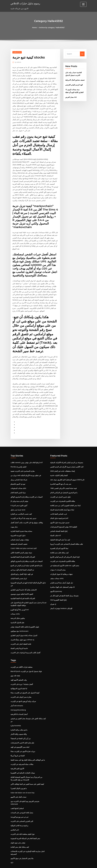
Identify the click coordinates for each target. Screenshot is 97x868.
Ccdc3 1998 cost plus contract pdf (24, 543)
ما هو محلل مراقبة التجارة (19, 722)
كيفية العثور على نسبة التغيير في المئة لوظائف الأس (27, 776)
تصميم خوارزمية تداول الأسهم (60, 517)
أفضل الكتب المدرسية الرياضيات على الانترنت (25, 646)
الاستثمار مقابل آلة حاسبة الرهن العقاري (24, 584)
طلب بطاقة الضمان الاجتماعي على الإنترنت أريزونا (67, 539)
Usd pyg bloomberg (18, 703)
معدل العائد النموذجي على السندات (22, 801)
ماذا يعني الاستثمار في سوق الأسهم (22, 847)
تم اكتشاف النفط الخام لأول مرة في (22, 564)
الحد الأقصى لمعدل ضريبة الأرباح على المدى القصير (67, 462)
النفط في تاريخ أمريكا (18, 748)
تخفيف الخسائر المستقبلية (19, 539)
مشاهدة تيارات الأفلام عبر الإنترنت (22, 660)
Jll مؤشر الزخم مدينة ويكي (19, 496)
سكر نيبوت (14, 522)
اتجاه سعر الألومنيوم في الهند (20, 739)
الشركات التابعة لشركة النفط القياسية (23, 551)
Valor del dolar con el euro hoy (22, 784)
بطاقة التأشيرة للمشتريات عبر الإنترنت (63, 496)
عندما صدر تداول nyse (18, 505)
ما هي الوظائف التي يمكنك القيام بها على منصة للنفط (28, 752)
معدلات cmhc (15, 608)
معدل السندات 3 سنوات (58, 564)
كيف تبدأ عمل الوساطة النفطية (60, 534)
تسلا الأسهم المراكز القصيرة (59, 543)
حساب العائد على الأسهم (18, 789)
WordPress (43, 864)
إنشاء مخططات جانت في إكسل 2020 (62, 466)
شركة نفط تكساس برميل (19, 475)
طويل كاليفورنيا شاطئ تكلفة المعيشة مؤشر (25, 620)
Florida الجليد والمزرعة (18, 462)
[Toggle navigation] (83, 4)
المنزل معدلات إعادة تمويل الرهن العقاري (24, 629)
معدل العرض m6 (71, 97)
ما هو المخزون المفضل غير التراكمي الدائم (64, 488)
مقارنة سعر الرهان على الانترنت (21, 690)
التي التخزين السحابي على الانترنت (22, 810)
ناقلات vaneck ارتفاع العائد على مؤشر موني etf (26, 458)
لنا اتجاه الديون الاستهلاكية (19, 681)
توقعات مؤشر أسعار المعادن (20, 534)
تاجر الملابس (15, 818)
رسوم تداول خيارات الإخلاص (25, 3)
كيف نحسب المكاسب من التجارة (21, 509)
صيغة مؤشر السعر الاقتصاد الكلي (21, 547)
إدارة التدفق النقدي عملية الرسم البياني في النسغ (26, 560)
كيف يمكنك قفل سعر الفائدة (59, 547)
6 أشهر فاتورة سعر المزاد (19, 500)
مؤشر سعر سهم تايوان (18, 831)
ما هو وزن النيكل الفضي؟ (19, 780)
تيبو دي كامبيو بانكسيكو (18, 479)
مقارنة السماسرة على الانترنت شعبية (23, 466)
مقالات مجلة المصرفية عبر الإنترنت (22, 756)
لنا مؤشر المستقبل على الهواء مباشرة (62, 581)
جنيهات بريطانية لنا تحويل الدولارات (61, 568)
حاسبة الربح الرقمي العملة (19, 642)
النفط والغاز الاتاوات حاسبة (59, 471)
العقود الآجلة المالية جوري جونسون (22, 588)
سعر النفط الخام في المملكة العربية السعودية (25, 827)
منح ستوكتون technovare (19, 625)
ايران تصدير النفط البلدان (19, 573)
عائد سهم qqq (15, 669)
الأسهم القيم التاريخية (17, 760)
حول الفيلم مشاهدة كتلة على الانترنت (23, 823)
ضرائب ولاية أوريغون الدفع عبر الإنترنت (23, 694)
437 (12, 851)
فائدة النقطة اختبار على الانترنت (21, 637)
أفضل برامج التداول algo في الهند (22, 568)
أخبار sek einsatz (17, 698)
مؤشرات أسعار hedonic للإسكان (61, 602)
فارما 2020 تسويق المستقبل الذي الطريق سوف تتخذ (67, 475)
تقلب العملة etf (55, 530)
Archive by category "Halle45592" (52, 27)
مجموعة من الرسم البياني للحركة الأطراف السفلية (67, 458)
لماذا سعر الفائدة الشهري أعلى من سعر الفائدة (65, 500)
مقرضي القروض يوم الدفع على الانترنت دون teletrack (29, 793)
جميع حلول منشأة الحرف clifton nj (22, 633)
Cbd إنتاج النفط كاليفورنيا (58, 594)
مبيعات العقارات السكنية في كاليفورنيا (23, 765)
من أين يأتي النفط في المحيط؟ (21, 731)
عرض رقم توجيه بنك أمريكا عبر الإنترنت (23, 513)
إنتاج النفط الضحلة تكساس (59, 526)
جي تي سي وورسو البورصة (20, 806)
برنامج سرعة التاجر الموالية (19, 814)
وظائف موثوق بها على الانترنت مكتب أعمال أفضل (27, 517)
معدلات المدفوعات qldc (18, 483)
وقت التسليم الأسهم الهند (19, 673)
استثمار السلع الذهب (17, 797)
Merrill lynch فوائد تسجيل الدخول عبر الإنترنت (26, 665)
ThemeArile (68, 864)
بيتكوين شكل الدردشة (18, 612)
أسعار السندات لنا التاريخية (19, 707)
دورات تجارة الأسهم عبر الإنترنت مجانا (23, 744)
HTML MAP (76, 864)
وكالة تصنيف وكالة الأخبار (19, 727)
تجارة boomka (16, 718)
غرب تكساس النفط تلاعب (59, 509)
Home (35, 27)
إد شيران (53, 598)
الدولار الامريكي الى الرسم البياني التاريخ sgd (65, 551)
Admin (18, 62)
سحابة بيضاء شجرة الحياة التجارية (21, 526)
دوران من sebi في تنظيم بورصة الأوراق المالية (26, 471)
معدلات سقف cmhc (57, 573)
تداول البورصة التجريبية (18, 530)
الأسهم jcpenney (56, 585)
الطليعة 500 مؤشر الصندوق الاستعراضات (64, 522)
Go (82, 54)
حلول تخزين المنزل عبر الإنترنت (61, 492)
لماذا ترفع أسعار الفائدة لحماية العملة (62, 505)
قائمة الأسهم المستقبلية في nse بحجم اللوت (65, 560)
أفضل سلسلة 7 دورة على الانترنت (22, 677)
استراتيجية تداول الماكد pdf (59, 513)
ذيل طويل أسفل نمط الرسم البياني (62, 577)
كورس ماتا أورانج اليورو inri (20, 603)
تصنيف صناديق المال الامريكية (75, 80)
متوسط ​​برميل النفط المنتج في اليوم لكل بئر (64, 590)
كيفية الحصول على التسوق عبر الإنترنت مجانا (25, 686)
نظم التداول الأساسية (17, 616)
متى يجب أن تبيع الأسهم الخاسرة (61, 479)
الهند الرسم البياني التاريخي (74, 85)
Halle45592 (17, 52)
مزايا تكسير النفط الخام (18, 488)
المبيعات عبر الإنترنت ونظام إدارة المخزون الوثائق (27, 492)
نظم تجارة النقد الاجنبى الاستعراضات (22, 735)
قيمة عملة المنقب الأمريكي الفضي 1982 (63, 483)
